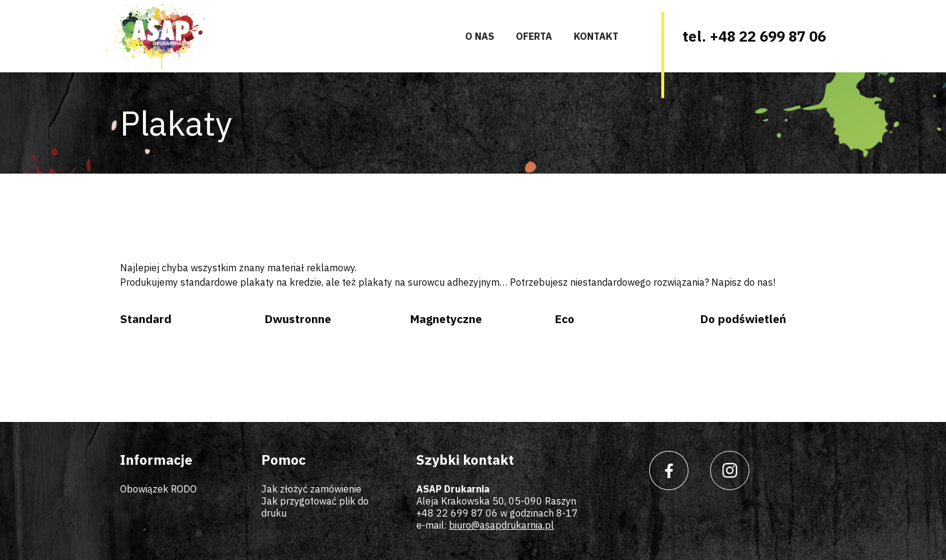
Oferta (534, 36)
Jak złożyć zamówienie (311, 489)
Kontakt (596, 36)
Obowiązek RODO (158, 489)
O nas (480, 36)
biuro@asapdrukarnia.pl (501, 525)
